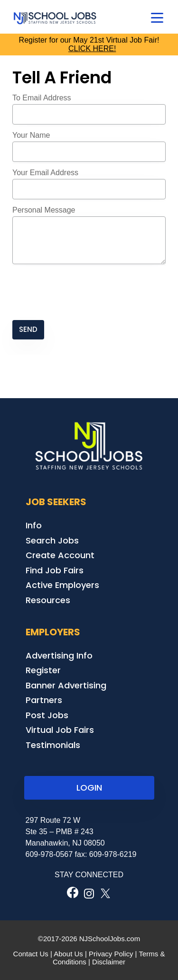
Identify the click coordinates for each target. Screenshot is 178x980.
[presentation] (84, 293)
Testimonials (53, 745)
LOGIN (89, 788)
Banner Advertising (66, 685)
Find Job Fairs (55, 570)
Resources (48, 600)
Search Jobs (52, 540)
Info (34, 525)
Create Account (60, 555)
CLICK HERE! (92, 49)
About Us (68, 954)
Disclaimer (109, 962)
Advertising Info (59, 655)
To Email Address (42, 98)
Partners (44, 700)
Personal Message (44, 210)
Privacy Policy (111, 954)
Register (43, 670)
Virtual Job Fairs (60, 730)
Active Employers (62, 585)
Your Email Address (45, 173)
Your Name (31, 135)
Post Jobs (47, 715)
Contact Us (31, 954)
